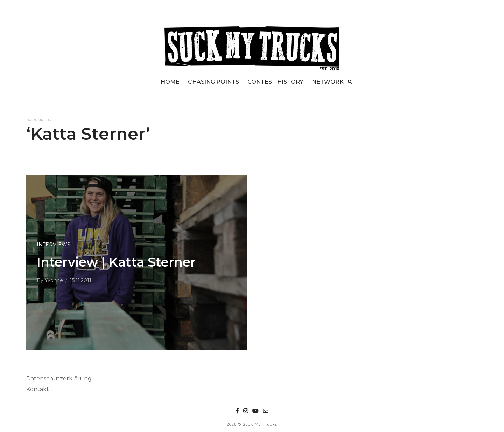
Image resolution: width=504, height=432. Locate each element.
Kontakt (38, 389)
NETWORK (328, 82)
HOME (170, 82)
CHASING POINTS (213, 82)
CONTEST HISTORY (275, 82)
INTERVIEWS (54, 245)
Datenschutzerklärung (59, 379)
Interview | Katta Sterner (116, 262)
